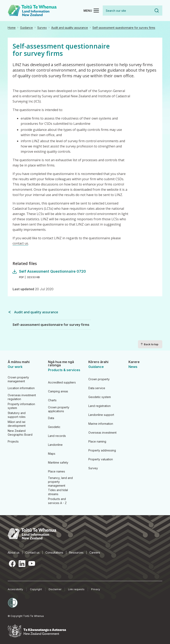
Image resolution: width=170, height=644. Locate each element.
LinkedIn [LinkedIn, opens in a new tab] (22, 563)
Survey (42, 28)
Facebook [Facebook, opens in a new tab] (12, 563)
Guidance (26, 28)
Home (12, 28)
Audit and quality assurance (70, 28)
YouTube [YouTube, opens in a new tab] (32, 563)
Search (157, 11)
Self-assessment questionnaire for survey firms (124, 28)
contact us (20, 243)
